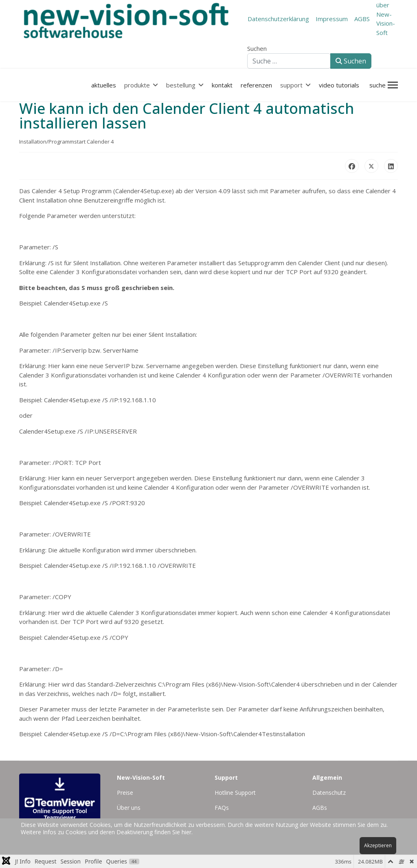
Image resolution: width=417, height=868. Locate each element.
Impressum (332, 19)
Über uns (129, 808)
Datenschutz (329, 793)
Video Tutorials (339, 85)
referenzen (256, 85)
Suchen (257, 48)
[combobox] (289, 61)
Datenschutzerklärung (278, 19)
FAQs (222, 808)
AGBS (362, 19)
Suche (377, 85)
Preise (125, 793)
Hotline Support (235, 793)
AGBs (320, 808)
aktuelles (104, 85)
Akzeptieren (378, 845)
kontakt (222, 85)
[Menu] (393, 85)
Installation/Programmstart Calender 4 (66, 142)
